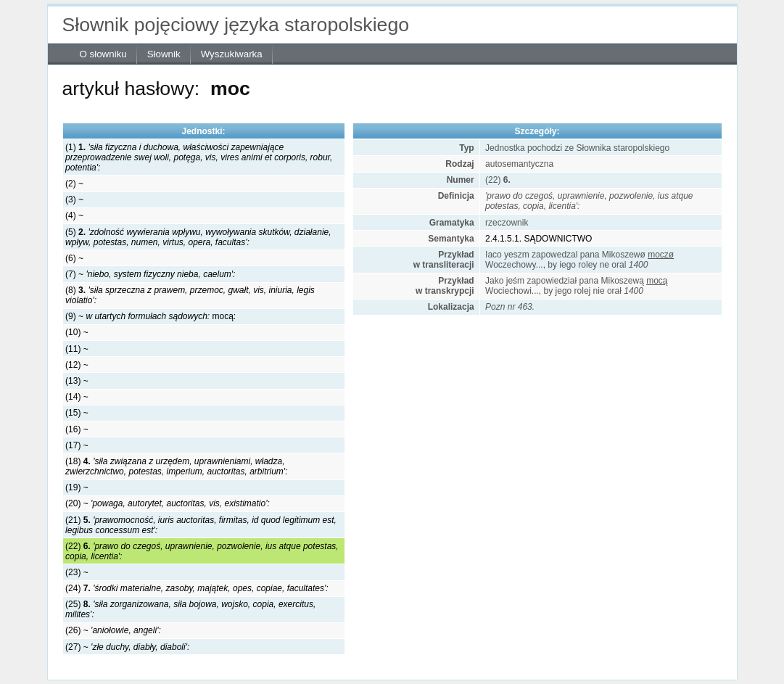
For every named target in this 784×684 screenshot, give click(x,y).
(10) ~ (77, 332)
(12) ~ (77, 365)
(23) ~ (77, 572)
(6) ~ (74, 258)
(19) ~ (77, 487)
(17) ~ (77, 445)
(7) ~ (150, 274)
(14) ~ (77, 397)
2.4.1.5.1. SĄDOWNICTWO (539, 239)
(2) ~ (74, 184)
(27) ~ (127, 647)
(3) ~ (74, 199)
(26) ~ (113, 630)
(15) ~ (77, 413)
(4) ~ (74, 215)
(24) (197, 588)
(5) (198, 237)
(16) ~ (77, 429)
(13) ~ (77, 381)
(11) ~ (77, 349)
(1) (199, 157)
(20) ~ (168, 503)
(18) (176, 466)
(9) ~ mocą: (150, 316)
